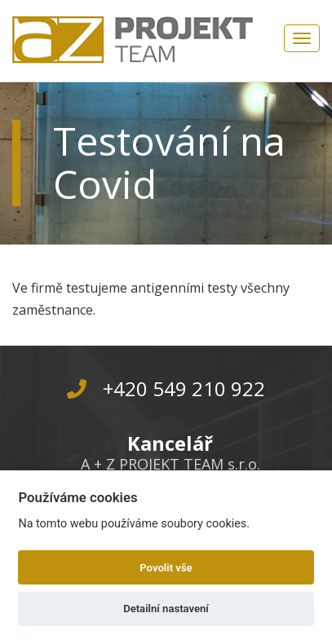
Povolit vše (166, 568)
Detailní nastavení (166, 609)
